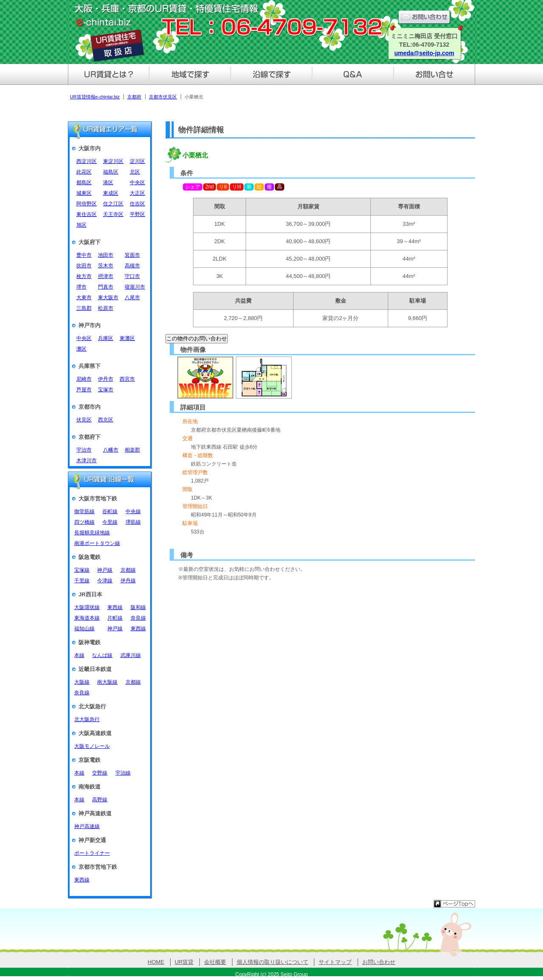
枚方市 (84, 276)
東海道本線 (87, 618)
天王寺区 (113, 214)
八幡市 (111, 450)
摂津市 (106, 276)
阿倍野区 (87, 204)
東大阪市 (108, 298)
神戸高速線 (87, 826)
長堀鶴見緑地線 (92, 533)
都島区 (84, 183)
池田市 (106, 255)
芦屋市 (84, 390)
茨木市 (106, 266)
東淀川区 (113, 161)
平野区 (137, 214)
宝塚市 (106, 390)
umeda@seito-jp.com (424, 53)
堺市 (81, 287)
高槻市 (132, 266)
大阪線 (82, 682)
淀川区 (137, 161)
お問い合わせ (379, 962)
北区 (135, 172)
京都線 (128, 570)
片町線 (115, 618)
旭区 (81, 225)
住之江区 (113, 204)
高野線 (100, 800)
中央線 (133, 511)
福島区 (111, 172)
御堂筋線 (84, 511)
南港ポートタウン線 (97, 543)
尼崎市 (84, 379)
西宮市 (127, 379)
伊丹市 (106, 379)
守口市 (132, 276)
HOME (156, 962)
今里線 (110, 522)
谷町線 (110, 511)
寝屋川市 (135, 287)
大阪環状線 (87, 607)
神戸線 (105, 570)
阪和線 (138, 607)
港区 (108, 183)
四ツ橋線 (84, 522)
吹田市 (84, 266)
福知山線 (84, 629)
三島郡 (84, 308)
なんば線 (102, 655)
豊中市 (84, 255)
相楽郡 (132, 450)
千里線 (82, 581)
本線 (79, 655)
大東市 (84, 298)
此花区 (84, 172)
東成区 (111, 193)
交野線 (100, 773)
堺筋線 (133, 522)
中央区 (137, 183)
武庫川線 (131, 655)
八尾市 (132, 298)
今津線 (105, 581)
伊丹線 (128, 581)
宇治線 (123, 773)
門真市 (106, 287)
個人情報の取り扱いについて (273, 962)
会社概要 (215, 962)
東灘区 (127, 338)
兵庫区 (106, 338)
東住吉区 (87, 214)
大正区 (137, 193)
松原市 (106, 308)
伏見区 (84, 420)
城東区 (84, 193)
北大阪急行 (87, 719)
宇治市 (84, 450)
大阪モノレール (92, 746)
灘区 (81, 349)
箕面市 (132, 255)
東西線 (115, 607)
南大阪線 (107, 682)
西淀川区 (87, 161)
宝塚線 (82, 570)
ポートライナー (92, 853)
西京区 (106, 420)
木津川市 (87, 461)
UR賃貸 (184, 962)
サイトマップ (335, 962)
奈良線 (138, 618)
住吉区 (137, 204)
